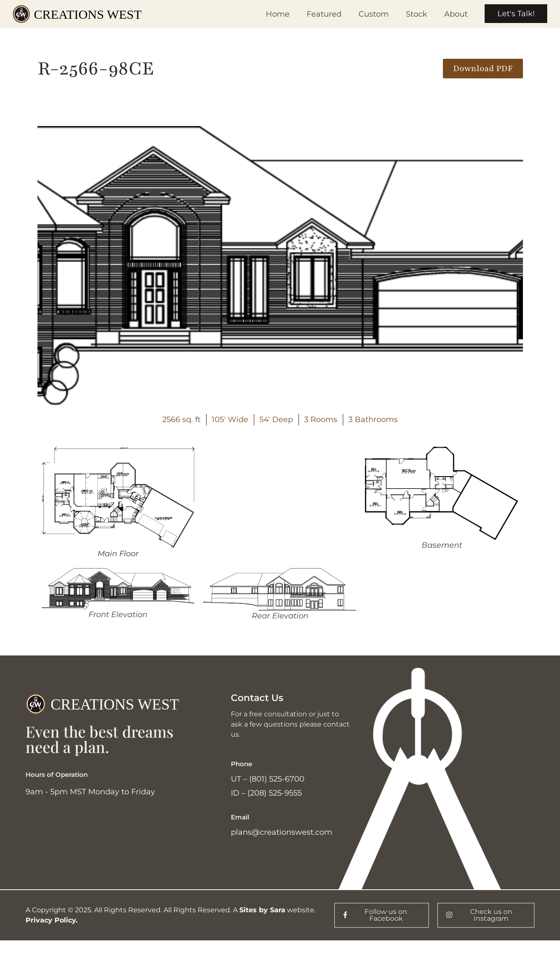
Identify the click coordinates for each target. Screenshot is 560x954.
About (455, 14)
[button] (483, 69)
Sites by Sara (262, 910)
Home (277, 14)
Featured (324, 14)
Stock (416, 14)
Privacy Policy (51, 921)
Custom (373, 14)
